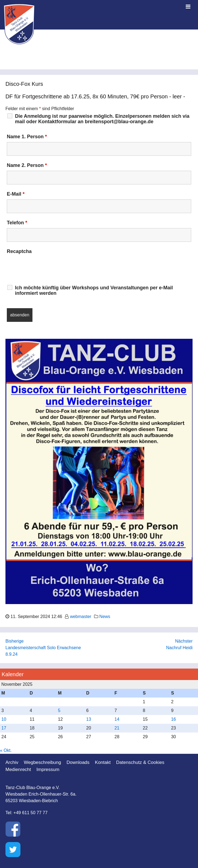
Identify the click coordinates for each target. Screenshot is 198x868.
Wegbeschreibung (42, 762)
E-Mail (16, 194)
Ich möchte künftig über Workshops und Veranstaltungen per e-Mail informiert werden (94, 290)
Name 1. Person (27, 137)
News (105, 617)
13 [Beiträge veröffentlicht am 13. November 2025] (89, 719)
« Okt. (6, 750)
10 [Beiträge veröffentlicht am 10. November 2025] (4, 719)
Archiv (12, 762)
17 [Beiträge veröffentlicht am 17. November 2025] (4, 728)
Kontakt (103, 762)
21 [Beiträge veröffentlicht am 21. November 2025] (117, 728)
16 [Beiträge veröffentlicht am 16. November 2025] (173, 719)
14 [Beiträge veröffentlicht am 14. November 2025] (117, 719)
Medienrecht (18, 770)
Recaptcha (19, 251)
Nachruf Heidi (179, 648)
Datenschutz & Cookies (140, 762)
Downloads (78, 762)
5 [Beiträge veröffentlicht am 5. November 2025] (59, 710)
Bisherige (15, 641)
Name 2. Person (27, 165)
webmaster (80, 617)
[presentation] (48, 267)
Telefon (17, 223)
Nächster (184, 641)
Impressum (48, 770)
